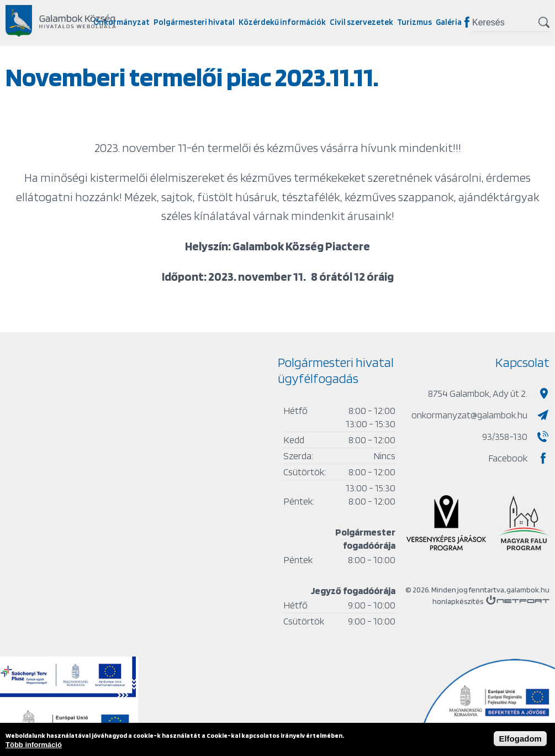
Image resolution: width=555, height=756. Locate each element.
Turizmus (414, 22)
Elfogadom (520, 739)
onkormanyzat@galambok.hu (469, 415)
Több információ (34, 745)
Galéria (449, 22)
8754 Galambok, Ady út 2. (478, 393)
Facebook (467, 22)
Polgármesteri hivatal (194, 22)
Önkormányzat (121, 22)
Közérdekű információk (282, 22)
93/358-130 (505, 436)
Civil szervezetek (361, 22)
